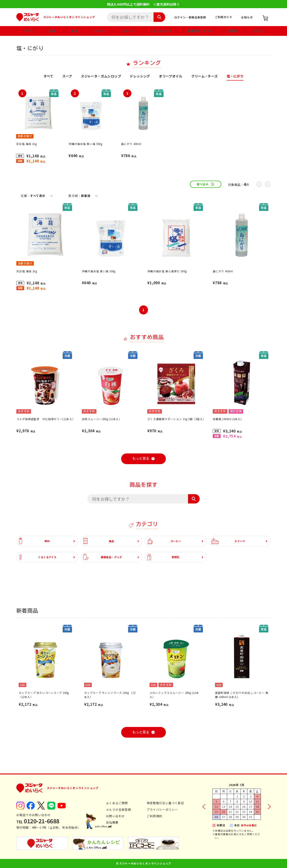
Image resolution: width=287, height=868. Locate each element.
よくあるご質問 (117, 803)
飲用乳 (233, 31)
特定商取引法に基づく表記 (166, 803)
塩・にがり (235, 76)
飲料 (52, 31)
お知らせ (247, 17)
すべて (29, 31)
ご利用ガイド (224, 17)
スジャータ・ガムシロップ (101, 76)
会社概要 (112, 822)
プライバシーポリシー (162, 809)
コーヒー (99, 31)
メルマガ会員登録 (118, 809)
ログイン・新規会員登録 (190, 17)
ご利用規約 (155, 816)
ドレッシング (140, 76)
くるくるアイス (161, 31)
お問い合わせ (115, 816)
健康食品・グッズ (200, 31)
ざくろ (258, 31)
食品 (74, 31)
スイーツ (128, 31)
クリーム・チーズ (205, 76)
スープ (67, 76)
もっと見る (141, 458)
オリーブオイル (171, 76)
